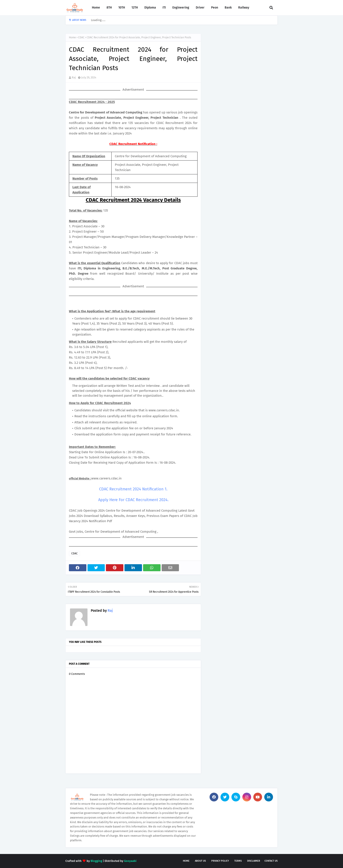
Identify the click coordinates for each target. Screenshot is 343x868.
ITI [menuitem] (164, 8)
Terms (238, 861)
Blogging (96, 861)
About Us (200, 861)
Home (72, 37)
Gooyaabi (130, 861)
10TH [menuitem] (122, 8)
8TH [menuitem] (109, 8)
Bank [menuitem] (228, 8)
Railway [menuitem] (244, 8)
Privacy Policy (220, 861)
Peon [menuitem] (215, 8)
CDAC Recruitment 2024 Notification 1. (133, 489)
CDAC (81, 37)
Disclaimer (254, 861)
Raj (74, 77)
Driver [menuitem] (200, 8)
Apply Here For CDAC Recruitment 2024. (133, 500)
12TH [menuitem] (135, 8)
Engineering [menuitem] (181, 8)
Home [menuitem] (96, 8)
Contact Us (271, 861)
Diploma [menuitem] (150, 8)
